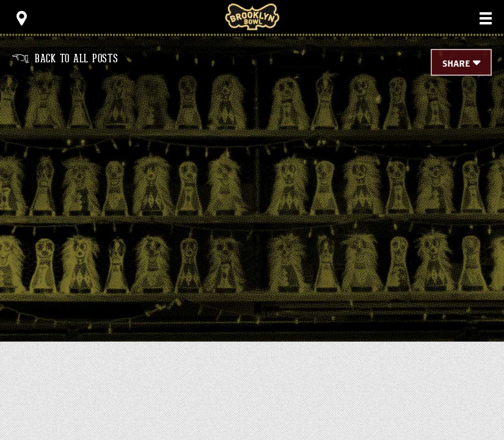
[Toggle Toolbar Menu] (21, 18)
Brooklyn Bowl (252, 17)
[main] (252, 189)
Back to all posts (65, 59)
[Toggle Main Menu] (486, 18)
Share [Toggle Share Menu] (456, 64)
